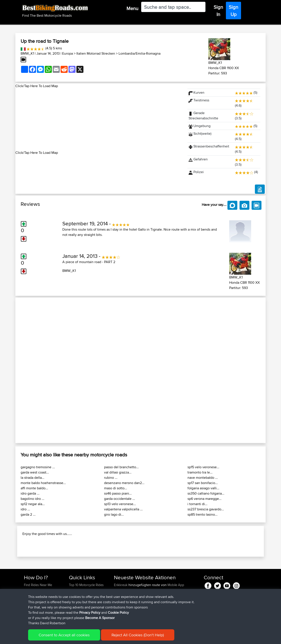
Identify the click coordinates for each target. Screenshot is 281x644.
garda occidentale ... (120, 499)
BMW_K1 (27, 53)
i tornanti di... (197, 504)
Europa (68, 53)
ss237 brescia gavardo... (206, 509)
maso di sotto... (116, 488)
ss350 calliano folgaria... (206, 493)
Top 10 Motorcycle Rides (86, 585)
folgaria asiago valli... (203, 488)
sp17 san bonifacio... (203, 483)
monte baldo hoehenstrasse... (43, 483)
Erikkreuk (121, 585)
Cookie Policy (118, 613)
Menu (132, 8)
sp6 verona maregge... (204, 499)
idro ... (25, 509)
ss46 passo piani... (118, 493)
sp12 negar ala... (33, 504)
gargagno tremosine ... (38, 467)
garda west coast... (35, 472)
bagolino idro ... (32, 499)
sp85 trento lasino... (203, 514)
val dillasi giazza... (118, 472)
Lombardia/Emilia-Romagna (140, 53)
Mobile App (176, 585)
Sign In (218, 11)
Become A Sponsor (100, 618)
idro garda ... (30, 493)
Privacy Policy (90, 613)
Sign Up (233, 11)
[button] (34, 370)
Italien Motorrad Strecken (96, 53)
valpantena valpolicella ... (123, 509)
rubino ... (111, 478)
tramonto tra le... (200, 472)
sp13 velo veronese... (120, 504)
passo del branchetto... (121, 467)
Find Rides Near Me (38, 585)
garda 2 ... (28, 514)
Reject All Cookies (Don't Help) (138, 635)
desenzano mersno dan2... (124, 483)
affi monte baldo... (34, 488)
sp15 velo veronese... (203, 467)
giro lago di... (114, 514)
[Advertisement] (99, 119)
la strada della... (32, 478)
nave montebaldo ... (203, 478)
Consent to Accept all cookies (64, 635)
